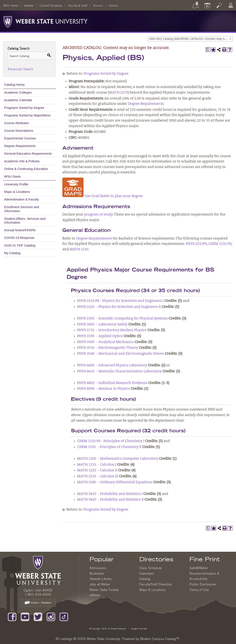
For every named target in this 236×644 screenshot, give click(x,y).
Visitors (113, 5)
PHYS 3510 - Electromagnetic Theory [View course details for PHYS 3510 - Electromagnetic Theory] (108, 348)
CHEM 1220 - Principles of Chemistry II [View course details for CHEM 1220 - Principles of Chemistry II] (109, 447)
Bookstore (97, 573)
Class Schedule (151, 568)
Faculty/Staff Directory (156, 584)
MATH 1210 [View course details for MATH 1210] (79, 249)
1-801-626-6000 (38, 594)
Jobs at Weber (100, 584)
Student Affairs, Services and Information (25, 220)
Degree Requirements (20, 146)
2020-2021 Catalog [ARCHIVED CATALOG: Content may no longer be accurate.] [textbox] (191, 39)
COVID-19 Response (19, 238)
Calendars (147, 573)
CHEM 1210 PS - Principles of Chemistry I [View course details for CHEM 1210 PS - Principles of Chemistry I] (111, 441)
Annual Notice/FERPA (20, 230)
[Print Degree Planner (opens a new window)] (208, 50)
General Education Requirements (28, 153)
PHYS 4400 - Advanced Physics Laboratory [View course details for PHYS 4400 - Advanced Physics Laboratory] (112, 365)
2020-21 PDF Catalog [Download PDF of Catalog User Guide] (20, 245)
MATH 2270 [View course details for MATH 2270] (118, 93)
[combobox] (190, 39)
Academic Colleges (18, 92)
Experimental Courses (20, 138)
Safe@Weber (199, 568)
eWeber (29, 5)
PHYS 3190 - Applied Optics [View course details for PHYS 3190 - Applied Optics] (100, 336)
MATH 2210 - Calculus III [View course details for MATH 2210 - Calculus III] (98, 476)
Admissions (98, 568)
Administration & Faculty (22, 199)
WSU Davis (13, 176)
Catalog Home (15, 85)
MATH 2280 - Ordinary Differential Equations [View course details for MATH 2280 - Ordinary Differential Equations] (115, 482)
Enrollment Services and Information (22, 209)
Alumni (98, 5)
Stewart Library (101, 579)
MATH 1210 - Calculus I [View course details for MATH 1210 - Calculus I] (97, 465)
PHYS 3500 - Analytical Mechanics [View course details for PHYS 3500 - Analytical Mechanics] (105, 342)
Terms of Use (199, 590)
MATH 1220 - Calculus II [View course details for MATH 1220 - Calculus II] (97, 470)
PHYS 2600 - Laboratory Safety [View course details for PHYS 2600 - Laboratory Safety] (102, 325)
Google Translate (139, 628)
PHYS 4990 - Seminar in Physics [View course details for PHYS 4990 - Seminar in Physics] (103, 389)
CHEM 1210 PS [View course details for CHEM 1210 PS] (220, 244)
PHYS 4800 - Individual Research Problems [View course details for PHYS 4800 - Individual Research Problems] (112, 383)
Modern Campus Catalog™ (160, 639)
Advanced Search (20, 69)
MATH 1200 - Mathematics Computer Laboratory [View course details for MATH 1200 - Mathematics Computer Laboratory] (118, 459)
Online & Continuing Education (26, 169)
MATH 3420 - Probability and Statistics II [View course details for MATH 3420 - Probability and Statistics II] (110, 500)
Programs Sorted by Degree (24, 108)
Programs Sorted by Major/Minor (27, 115)
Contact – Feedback (38, 603)
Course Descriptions (19, 131)
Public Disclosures (203, 584)
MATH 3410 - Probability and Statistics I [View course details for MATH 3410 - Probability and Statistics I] (110, 494)
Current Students (51, 5)
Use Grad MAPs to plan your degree (103, 196)
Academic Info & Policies (22, 161)
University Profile (16, 184)
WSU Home (11, 5)
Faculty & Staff (78, 5)
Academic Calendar (18, 100)
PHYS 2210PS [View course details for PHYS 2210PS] (196, 244)
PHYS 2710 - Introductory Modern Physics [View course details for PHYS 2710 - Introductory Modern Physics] (112, 330)
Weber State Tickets (104, 590)
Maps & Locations (17, 192)
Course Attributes (17, 123)
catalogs (66, 639)
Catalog (145, 579)
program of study (98, 215)
